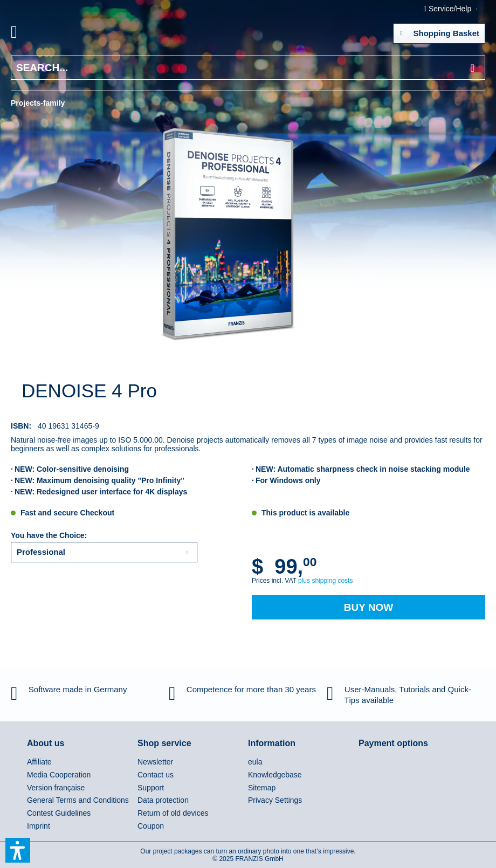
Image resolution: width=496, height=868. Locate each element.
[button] (18, 850)
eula (255, 762)
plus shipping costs (325, 581)
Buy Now (368, 607)
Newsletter (155, 762)
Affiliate (39, 762)
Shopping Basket (440, 31)
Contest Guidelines (59, 813)
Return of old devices (173, 813)
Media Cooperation (59, 775)
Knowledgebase (275, 775)
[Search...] (248, 68)
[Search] (473, 68)
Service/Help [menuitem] (449, 9)
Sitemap (262, 788)
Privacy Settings (275, 800)
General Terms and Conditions (78, 800)
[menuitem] (26, 34)
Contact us (156, 775)
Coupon (151, 826)
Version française (56, 788)
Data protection (163, 800)
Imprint (39, 826)
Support (151, 788)
